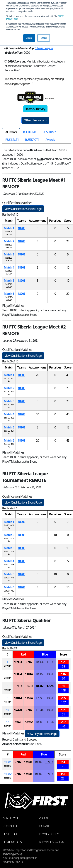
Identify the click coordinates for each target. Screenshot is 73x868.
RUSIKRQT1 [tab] (32, 140)
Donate (44, 826)
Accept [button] (29, 38)
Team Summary (35, 109)
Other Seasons (34, 120)
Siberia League (44, 48)
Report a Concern (52, 842)
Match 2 (9, 241)
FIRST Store (10, 834)
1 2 (8, 774)
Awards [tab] (50, 140)
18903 (22, 228)
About (44, 818)
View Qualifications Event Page (23, 209)
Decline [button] (44, 38)
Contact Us (10, 826)
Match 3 (9, 254)
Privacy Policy (49, 834)
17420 (29, 686)
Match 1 (9, 228)
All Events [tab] (11, 132)
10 (7, 710)
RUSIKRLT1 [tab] (12, 140)
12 (7, 722)
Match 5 (9, 281)
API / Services (11, 818)
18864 (39, 662)
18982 (39, 674)
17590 (50, 662)
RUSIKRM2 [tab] (49, 132)
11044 (29, 674)
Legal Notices (12, 842)
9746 (29, 662)
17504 (29, 698)
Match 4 (9, 267)
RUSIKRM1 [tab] (30, 132)
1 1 (8, 762)
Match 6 (9, 294)
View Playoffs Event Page (42, 734)
